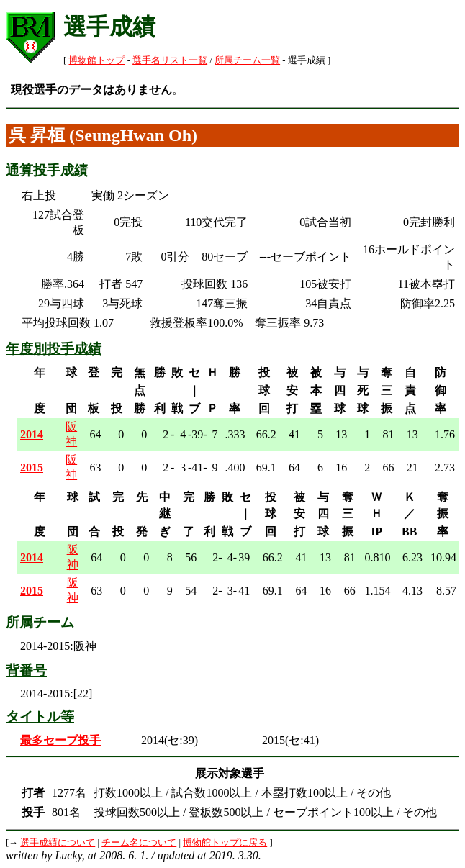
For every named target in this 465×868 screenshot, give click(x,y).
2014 (32, 434)
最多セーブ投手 (60, 740)
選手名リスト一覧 (170, 60)
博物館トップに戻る (225, 843)
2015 (32, 467)
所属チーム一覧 (247, 60)
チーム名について (139, 843)
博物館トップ (96, 60)
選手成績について (58, 843)
